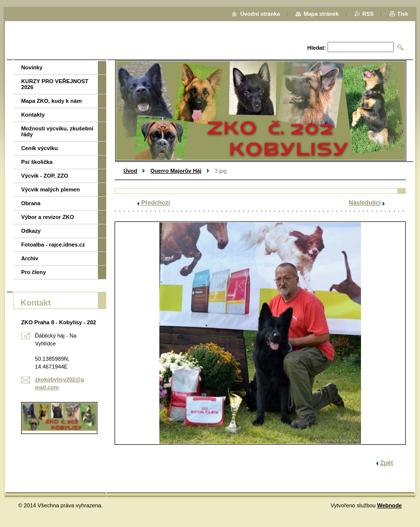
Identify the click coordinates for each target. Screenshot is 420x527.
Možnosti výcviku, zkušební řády (57, 131)
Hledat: (317, 48)
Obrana (31, 203)
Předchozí (156, 203)
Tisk (403, 14)
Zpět (387, 463)
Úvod (130, 171)
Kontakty (33, 115)
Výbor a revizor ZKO (48, 217)
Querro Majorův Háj (176, 171)
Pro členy (33, 272)
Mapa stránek (321, 14)
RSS (368, 14)
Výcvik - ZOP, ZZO (45, 176)
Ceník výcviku (40, 148)
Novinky (32, 67)
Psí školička (37, 162)
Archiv (30, 258)
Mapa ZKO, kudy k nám (51, 101)
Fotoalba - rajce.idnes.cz (53, 245)
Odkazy (31, 231)
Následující (365, 203)
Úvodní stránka (260, 14)
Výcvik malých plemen (50, 189)
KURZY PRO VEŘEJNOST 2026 (55, 84)
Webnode (390, 505)
